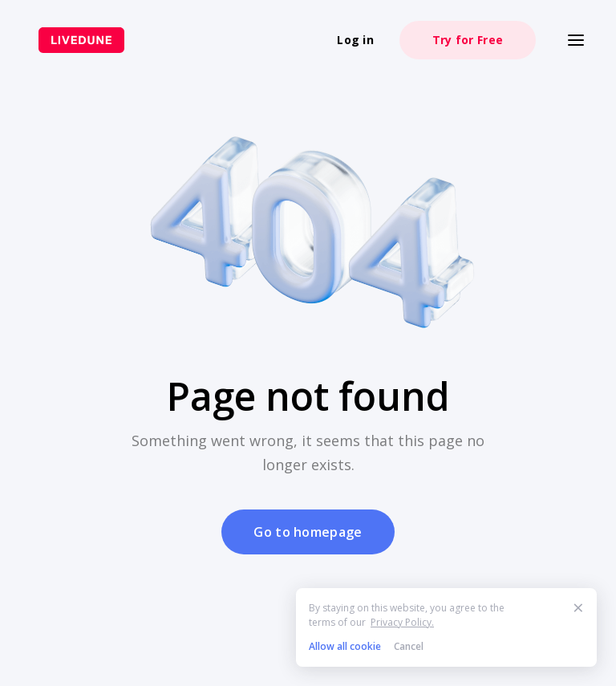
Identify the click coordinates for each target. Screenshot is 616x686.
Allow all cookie (345, 646)
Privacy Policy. (402, 622)
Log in (355, 40)
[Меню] (576, 40)
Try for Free (468, 40)
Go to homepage (308, 532)
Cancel (409, 646)
